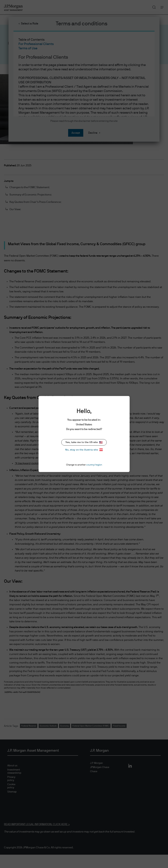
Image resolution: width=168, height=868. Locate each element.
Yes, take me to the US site (84, 442)
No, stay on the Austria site (84, 450)
